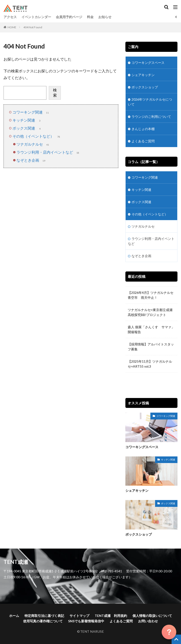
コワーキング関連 (31, 112)
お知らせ (105, 17)
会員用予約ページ (69, 17)
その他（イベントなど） (37, 136)
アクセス (10, 17)
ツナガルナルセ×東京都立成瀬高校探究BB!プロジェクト (150, 312)
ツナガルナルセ (33, 144)
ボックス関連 (27, 128)
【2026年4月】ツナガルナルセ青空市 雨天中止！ (151, 295)
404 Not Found (33, 27)
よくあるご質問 (143, 141)
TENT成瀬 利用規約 (111, 616)
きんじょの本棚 (143, 129)
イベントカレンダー (36, 17)
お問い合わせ (148, 621)
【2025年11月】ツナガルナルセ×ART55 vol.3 (150, 364)
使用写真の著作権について (43, 621)
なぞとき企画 (31, 160)
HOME (12, 27)
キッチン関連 (27, 120)
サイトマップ (79, 616)
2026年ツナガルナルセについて (150, 102)
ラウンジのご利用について (151, 117)
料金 (90, 17)
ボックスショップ (145, 87)
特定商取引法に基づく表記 (44, 616)
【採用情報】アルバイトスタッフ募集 (151, 347)
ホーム (14, 616)
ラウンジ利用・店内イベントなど (48, 152)
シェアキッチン (143, 75)
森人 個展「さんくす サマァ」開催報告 (151, 329)
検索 (55, 92)
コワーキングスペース (148, 63)
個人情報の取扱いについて (152, 616)
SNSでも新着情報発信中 (86, 621)
